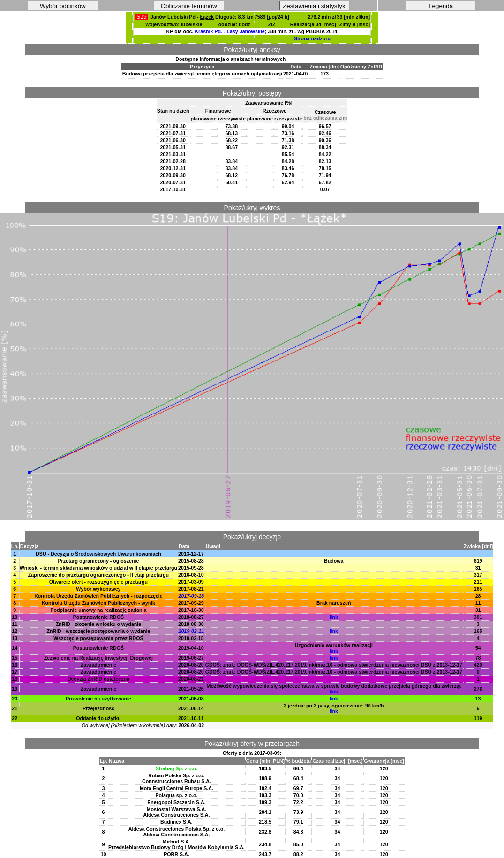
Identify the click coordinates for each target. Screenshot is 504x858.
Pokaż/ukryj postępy (252, 93)
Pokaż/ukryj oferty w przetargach (252, 744)
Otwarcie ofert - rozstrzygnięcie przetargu (98, 582)
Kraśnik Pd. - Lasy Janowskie (229, 31)
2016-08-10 (191, 575)
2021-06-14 (191, 708)
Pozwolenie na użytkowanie (98, 699)
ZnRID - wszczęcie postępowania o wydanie (99, 631)
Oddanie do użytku (98, 718)
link (334, 617)
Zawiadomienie (98, 665)
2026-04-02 (192, 725)
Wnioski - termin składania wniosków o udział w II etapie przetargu (98, 568)
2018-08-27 (191, 617)
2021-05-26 (191, 689)
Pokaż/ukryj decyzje (252, 537)
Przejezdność (98, 708)
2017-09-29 (191, 603)
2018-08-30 (191, 624)
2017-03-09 (191, 582)
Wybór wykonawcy (98, 589)
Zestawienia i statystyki (315, 6)
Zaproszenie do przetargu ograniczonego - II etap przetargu (98, 575)
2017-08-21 (191, 589)
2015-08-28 (191, 561)
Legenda (441, 6)
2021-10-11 (191, 718)
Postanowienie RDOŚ (98, 617)
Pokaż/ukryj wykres (252, 208)
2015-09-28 (191, 568)
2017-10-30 (191, 610)
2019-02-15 (191, 638)
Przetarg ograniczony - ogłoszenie (98, 561)
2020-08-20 (191, 665)
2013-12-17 (191, 554)
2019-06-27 (191, 658)
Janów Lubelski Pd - (182, 17)
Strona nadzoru (312, 38)
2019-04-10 (191, 648)
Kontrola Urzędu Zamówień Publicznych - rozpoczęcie (98, 596)
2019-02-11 (192, 631)
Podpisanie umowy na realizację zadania (98, 610)
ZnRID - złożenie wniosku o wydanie (98, 624)
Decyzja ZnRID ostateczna (98, 679)
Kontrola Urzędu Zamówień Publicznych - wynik (98, 603)
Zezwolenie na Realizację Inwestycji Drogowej (98, 658)
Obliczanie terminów (189, 6)
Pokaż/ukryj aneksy (252, 50)
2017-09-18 (192, 596)
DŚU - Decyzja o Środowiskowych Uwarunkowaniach (98, 554)
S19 (142, 17)
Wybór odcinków (63, 6)
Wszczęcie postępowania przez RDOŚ (98, 638)
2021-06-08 (191, 699)
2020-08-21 (191, 679)
